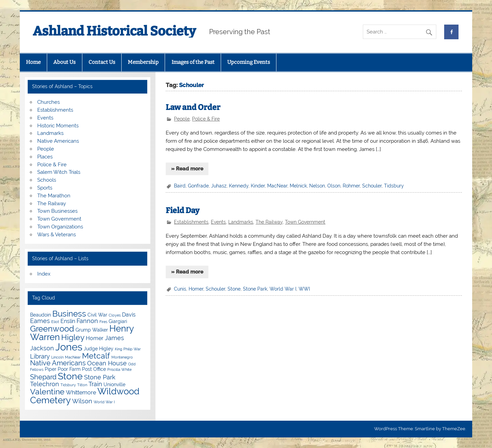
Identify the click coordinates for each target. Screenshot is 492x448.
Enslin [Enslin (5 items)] (68, 321)
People (182, 119)
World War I (283, 289)
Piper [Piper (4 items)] (51, 369)
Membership (143, 62)
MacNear (277, 186)
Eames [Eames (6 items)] (40, 321)
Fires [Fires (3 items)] (103, 322)
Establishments (191, 222)
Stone (234, 289)
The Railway (269, 222)
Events (218, 222)
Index (44, 274)
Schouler (372, 186)
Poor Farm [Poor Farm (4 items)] (69, 369)
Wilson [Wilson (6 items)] (82, 401)
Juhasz (219, 186)
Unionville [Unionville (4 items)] (114, 384)
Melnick (298, 186)
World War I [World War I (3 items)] (104, 402)
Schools (47, 180)
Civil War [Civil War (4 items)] (97, 315)
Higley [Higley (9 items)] (73, 337)
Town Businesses (57, 211)
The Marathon (54, 196)
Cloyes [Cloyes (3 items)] (115, 315)
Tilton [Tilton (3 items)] (82, 385)
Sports (45, 188)
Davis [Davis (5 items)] (129, 315)
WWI (304, 289)
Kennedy (239, 186)
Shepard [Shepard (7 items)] (43, 377)
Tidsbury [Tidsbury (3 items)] (68, 385)
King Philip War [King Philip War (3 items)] (128, 349)
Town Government (305, 222)
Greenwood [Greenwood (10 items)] (52, 329)
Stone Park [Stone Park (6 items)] (100, 377)
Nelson (317, 186)
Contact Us (102, 62)
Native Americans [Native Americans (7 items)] (58, 363)
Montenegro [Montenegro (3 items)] (122, 357)
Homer (196, 289)
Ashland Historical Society (114, 31)
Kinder (258, 186)
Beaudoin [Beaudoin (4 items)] (40, 315)
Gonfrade (198, 186)
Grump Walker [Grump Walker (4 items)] (92, 330)
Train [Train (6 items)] (95, 384)
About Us (64, 62)
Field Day (183, 211)
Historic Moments (58, 126)
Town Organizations (60, 227)
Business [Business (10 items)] (69, 314)
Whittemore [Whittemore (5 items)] (81, 393)
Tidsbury (394, 186)
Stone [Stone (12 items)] (70, 376)
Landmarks (241, 222)
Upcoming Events (249, 62)
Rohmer (351, 186)
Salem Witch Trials (59, 172)
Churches (49, 102)
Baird (180, 186)
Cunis (180, 289)
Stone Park (255, 289)
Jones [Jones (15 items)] (69, 347)
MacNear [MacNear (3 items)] (73, 357)
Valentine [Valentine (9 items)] (47, 391)
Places (45, 157)
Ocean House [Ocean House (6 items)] (107, 363)
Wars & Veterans (57, 235)
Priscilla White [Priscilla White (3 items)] (119, 369)
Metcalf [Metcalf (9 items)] (96, 356)
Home (33, 62)
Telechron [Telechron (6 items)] (45, 384)
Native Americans (58, 141)
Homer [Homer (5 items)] (95, 338)
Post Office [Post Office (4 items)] (94, 369)
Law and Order (193, 107)
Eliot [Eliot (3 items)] (55, 322)
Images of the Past (193, 62)
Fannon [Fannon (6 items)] (87, 321)
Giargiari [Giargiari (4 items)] (118, 321)
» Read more (187, 169)
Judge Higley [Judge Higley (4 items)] (99, 349)
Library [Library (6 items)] (40, 356)
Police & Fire (206, 119)
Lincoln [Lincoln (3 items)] (57, 357)
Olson (334, 186)
